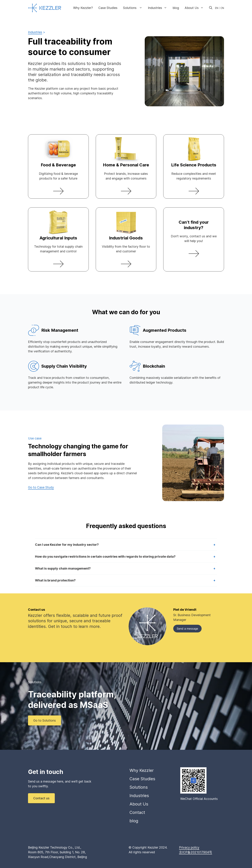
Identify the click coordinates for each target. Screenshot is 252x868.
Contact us (41, 798)
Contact (137, 812)
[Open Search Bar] (211, 8)
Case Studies (108, 8)
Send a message (187, 629)
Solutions (134, 8)
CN (222, 8)
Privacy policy (189, 847)
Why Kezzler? (83, 8)
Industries (159, 8)
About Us (195, 8)
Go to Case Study (41, 487)
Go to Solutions (45, 720)
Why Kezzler (142, 770)
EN (217, 8)
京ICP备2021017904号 (196, 852)
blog (176, 8)
